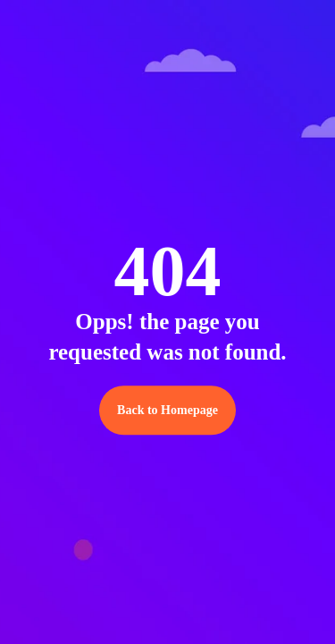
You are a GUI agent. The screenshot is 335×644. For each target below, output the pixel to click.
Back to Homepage (167, 410)
